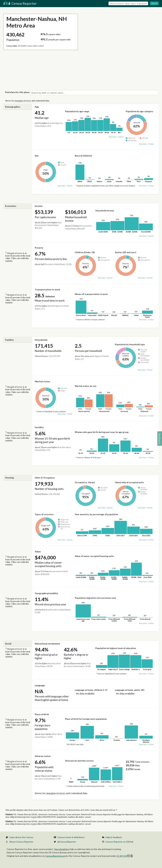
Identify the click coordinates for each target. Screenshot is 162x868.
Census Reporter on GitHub (119, 842)
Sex (37, 156)
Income (39, 206)
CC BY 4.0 (125, 856)
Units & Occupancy (45, 478)
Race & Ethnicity (83, 156)
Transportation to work (47, 289)
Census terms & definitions (71, 837)
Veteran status (43, 756)
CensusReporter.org (55, 856)
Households (41, 340)
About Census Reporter (21, 842)
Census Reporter (20, 3)
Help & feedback (114, 837)
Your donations (62, 849)
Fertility (39, 427)
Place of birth (42, 714)
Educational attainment (47, 644)
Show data (112, 137)
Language (40, 685)
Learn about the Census (21, 837)
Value (38, 551)
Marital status (42, 381)
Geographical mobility (46, 593)
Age (37, 107)
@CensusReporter (67, 842)
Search (154, 3)
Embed (121, 137)
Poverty (39, 248)
